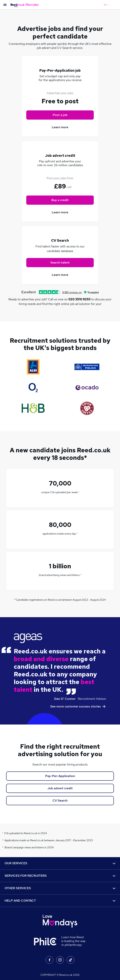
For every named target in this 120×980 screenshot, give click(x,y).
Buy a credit (60, 200)
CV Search (60, 801)
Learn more (60, 127)
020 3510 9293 (79, 299)
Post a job (60, 115)
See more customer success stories (78, 706)
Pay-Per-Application (60, 776)
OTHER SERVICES (60, 888)
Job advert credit (60, 788)
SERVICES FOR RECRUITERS (60, 876)
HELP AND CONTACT (60, 901)
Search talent (60, 262)
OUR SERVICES (60, 863)
